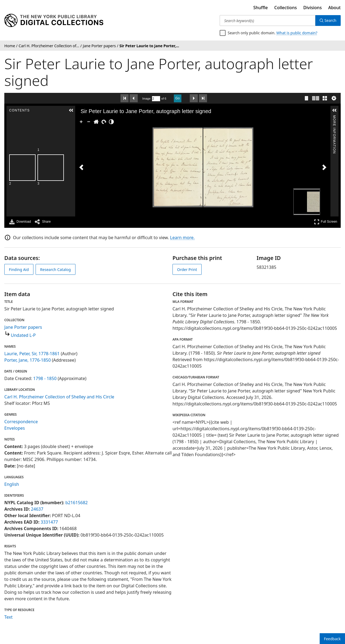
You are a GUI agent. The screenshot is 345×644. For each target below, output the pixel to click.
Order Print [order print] (187, 270)
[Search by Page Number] (156, 99)
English (12, 484)
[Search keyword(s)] (268, 21)
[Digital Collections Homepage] (54, 21)
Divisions (312, 8)
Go (178, 98)
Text (8, 617)
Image (146, 99)
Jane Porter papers (23, 327)
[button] (70, 110)
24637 (37, 509)
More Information (334, 118)
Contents (70, 118)
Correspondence (21, 422)
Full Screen (326, 222)
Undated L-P (23, 335)
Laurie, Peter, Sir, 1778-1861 (32, 354)
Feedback (332, 639)
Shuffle (261, 8)
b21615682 (76, 503)
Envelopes (15, 428)
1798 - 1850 (45, 378)
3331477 (49, 522)
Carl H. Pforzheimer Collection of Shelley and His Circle (59, 397)
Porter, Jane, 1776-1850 (27, 360)
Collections (286, 8)
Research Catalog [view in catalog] (56, 270)
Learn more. (182, 238)
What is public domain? (297, 33)
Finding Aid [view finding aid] (19, 270)
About (334, 8)
